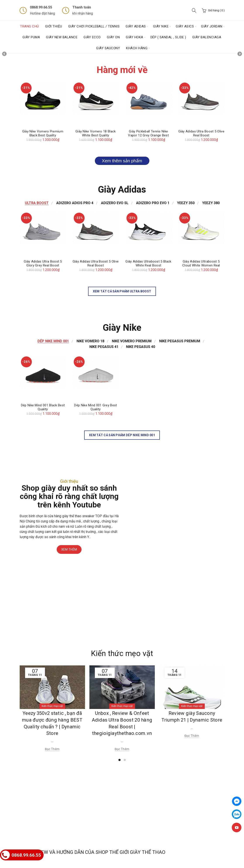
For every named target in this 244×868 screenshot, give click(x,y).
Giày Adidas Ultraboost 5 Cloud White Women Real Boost (201, 265)
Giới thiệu (54, 26)
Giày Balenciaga (207, 37)
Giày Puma (31, 37)
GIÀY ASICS (185, 26)
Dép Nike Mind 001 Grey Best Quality (96, 407)
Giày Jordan (212, 26)
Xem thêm (69, 549)
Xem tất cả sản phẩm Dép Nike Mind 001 (122, 435)
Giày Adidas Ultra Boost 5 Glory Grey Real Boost (43, 263)
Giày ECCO (92, 37)
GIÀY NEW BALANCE (62, 37)
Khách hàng (137, 48)
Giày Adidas (136, 26)
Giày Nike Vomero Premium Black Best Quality (43, 133)
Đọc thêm (52, 749)
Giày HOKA (135, 37)
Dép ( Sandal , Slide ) (168, 37)
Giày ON (113, 37)
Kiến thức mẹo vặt (122, 654)
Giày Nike (161, 26)
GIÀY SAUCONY (108, 48)
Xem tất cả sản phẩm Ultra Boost (122, 291)
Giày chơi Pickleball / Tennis (94, 26)
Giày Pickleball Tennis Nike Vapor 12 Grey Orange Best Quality (148, 135)
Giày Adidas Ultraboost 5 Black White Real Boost (148, 263)
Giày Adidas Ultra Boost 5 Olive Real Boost (201, 133)
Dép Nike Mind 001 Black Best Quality (43, 407)
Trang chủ (30, 26)
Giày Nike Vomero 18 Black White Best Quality (96, 133)
